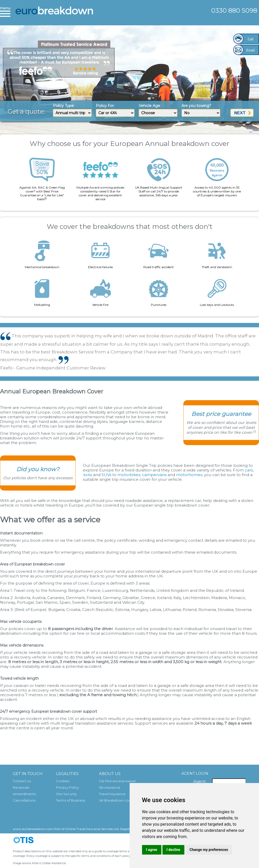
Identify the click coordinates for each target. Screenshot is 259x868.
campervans (154, 475)
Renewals (21, 788)
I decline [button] (173, 850)
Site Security (66, 794)
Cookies (63, 781)
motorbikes (129, 475)
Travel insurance (112, 794)
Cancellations (24, 800)
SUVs (106, 475)
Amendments (24, 794)
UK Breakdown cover (117, 800)
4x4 (87, 475)
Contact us (22, 781)
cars (249, 470)
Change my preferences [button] (209, 850)
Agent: (200, 781)
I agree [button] (152, 850)
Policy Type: (64, 106)
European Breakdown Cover (54, 14)
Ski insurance (110, 788)
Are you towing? (196, 106)
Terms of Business (71, 800)
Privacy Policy (68, 788)
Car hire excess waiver (117, 781)
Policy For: (105, 106)
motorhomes (189, 475)
